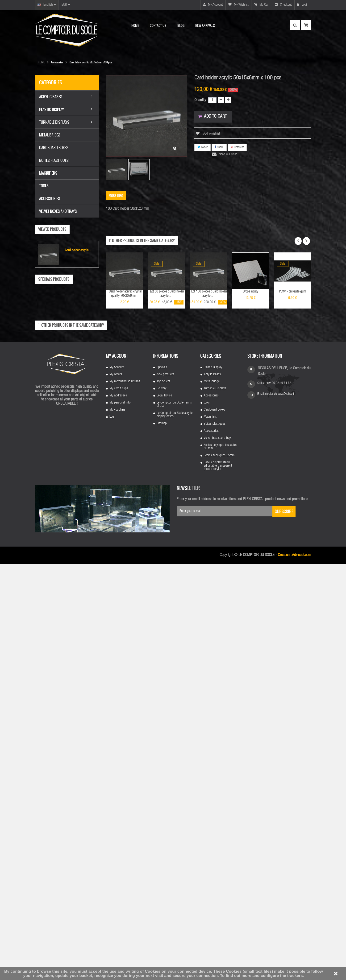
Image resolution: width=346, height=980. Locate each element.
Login (303, 5)
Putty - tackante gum (292, 292)
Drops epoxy (250, 292)
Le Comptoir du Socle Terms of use (174, 820)
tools (207, 819)
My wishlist (238, 5)
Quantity (200, 100)
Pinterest (237, 148)
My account (213, 5)
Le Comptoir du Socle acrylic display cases (175, 831)
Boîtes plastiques (215, 840)
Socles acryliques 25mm (219, 872)
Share (219, 148)
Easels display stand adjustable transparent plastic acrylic (218, 882)
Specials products (54, 279)
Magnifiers (210, 833)
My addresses (118, 812)
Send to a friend (229, 155)
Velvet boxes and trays (218, 854)
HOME (41, 62)
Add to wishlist (211, 134)
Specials (162, 783)
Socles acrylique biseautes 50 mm (220, 863)
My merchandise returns (125, 798)
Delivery (162, 805)
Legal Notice (164, 812)
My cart (262, 5)
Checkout (283, 5)
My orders (116, 791)
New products (165, 791)
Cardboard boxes (214, 826)
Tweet (202, 148)
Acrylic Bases (212, 791)
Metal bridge (212, 798)
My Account (117, 783)
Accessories (211, 812)
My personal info (120, 819)
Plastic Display (213, 783)
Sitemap (162, 840)
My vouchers (117, 826)
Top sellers (163, 798)
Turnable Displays (215, 805)
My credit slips (119, 805)
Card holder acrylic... (78, 250)
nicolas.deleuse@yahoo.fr (280, 810)
